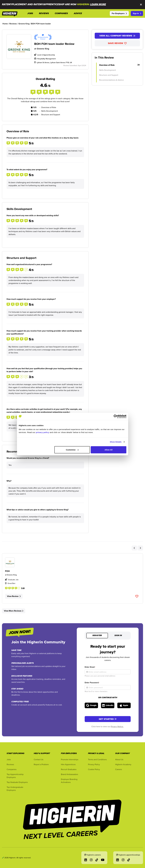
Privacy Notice (117, 726)
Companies (12, 769)
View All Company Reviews (117, 36)
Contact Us (39, 759)
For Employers (119, 13)
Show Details (116, 442)
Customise (72, 450)
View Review (14, 596)
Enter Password (92, 683)
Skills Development (107, 70)
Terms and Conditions (97, 759)
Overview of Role (120, 65)
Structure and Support (109, 75)
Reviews (10, 764)
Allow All (109, 450)
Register (97, 636)
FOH (7, 571)
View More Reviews (14, 611)
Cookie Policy (94, 769)
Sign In (137, 13)
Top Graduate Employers (17, 782)
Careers (119, 769)
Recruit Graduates (69, 769)
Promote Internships (70, 759)
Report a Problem (41, 764)
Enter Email (90, 667)
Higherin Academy (123, 764)
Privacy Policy (94, 764)
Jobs (9, 759)
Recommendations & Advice (111, 80)
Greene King (43, 49)
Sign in (118, 636)
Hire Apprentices (68, 764)
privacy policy (42, 432)
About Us (119, 759)
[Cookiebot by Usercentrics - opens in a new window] (116, 416)
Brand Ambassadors (69, 774)
